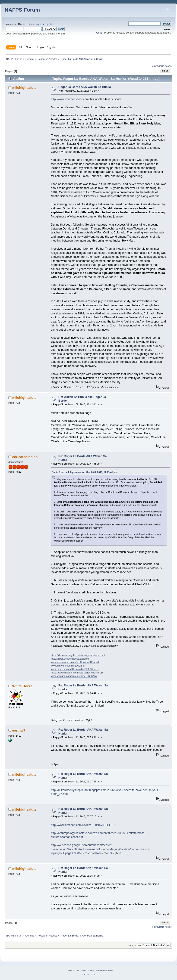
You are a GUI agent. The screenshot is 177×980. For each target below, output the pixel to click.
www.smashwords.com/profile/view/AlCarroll (75, 662)
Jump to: (132, 945)
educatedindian (25, 457)
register (49, 24)
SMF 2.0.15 (73, 970)
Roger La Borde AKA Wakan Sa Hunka (85, 87)
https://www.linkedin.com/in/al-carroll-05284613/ (77, 673)
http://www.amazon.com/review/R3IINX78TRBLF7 (83, 825)
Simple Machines (104, 970)
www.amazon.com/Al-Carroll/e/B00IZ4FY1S (75, 669)
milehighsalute (24, 88)
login (38, 24)
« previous (158, 66)
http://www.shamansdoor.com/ (70, 99)
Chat (99, 33)
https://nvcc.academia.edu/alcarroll (70, 659)
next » (168, 66)
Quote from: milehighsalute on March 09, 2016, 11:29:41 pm (84, 472)
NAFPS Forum (22, 10)
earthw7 (19, 730)
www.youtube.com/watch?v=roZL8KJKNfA (74, 676)
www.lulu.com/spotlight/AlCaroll (68, 666)
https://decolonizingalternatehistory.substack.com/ (78, 655)
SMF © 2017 (88, 970)
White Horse (22, 686)
